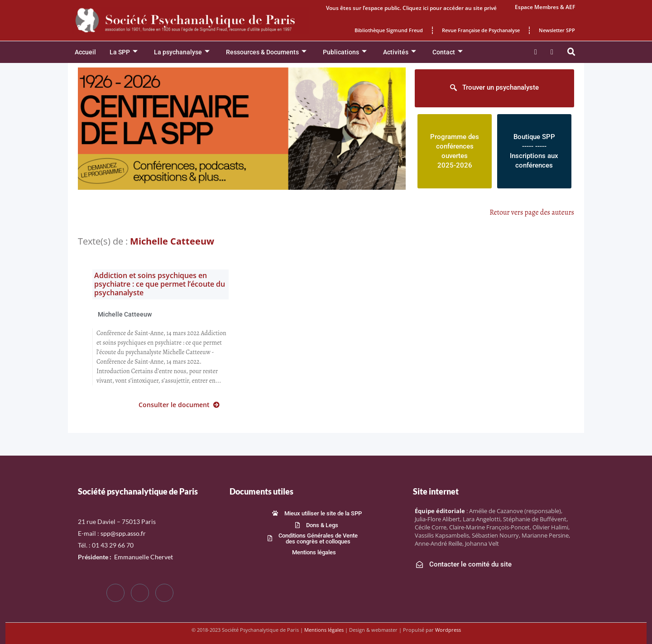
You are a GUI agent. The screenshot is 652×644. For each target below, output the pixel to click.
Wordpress (448, 630)
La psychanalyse (182, 52)
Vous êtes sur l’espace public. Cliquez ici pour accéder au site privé (411, 8)
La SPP (124, 52)
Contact (448, 52)
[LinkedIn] (164, 593)
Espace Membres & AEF (545, 7)
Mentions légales (324, 630)
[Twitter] (140, 593)
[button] (571, 52)
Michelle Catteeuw (125, 314)
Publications (345, 52)
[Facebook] (115, 593)
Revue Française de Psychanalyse (481, 30)
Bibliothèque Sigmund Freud (389, 30)
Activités (400, 52)
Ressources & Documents (266, 52)
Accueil (85, 52)
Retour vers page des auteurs (532, 212)
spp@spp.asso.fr (123, 533)
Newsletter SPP (557, 30)
